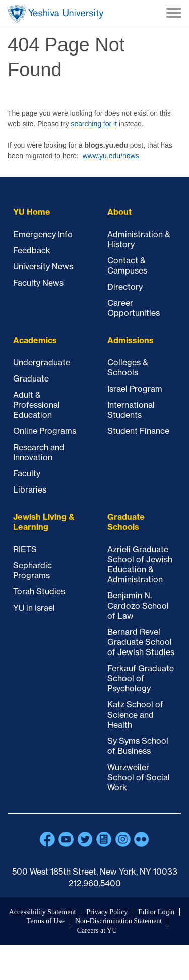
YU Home (32, 212)
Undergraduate (42, 362)
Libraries (30, 489)
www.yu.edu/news (111, 156)
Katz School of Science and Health (135, 715)
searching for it (94, 124)
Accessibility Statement (43, 912)
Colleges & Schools (128, 367)
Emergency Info (43, 234)
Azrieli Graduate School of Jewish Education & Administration (140, 564)
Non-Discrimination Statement (118, 921)
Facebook (47, 839)
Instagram (123, 839)
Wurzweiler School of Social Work (139, 777)
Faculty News (38, 283)
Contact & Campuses (127, 265)
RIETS (25, 549)
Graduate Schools (126, 522)
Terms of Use (46, 921)
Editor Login (156, 912)
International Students (131, 410)
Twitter (85, 839)
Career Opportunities (134, 308)
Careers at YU (97, 930)
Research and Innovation (39, 452)
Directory (125, 287)
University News (43, 266)
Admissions (131, 340)
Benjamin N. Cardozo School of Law (138, 606)
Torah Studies (39, 591)
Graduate (31, 378)
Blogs (104, 839)
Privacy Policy (107, 912)
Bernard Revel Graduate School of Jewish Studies (141, 642)
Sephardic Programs (33, 570)
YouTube (66, 839)
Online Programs (45, 431)
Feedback (32, 250)
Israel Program (135, 389)
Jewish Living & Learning (44, 522)
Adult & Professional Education (37, 405)
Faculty (27, 473)
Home (55, 14)
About (119, 212)
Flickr (142, 839)
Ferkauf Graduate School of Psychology (141, 678)
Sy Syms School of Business (138, 746)
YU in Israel (34, 608)
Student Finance (138, 431)
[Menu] (174, 14)
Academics (35, 340)
